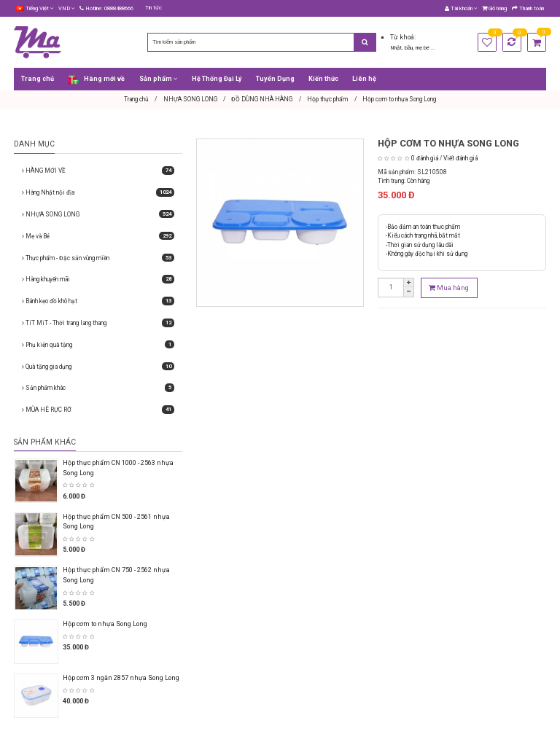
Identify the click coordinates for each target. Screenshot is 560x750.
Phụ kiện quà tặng (98, 345)
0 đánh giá (425, 158)
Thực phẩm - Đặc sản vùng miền (98, 258)
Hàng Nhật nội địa (98, 192)
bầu (409, 48)
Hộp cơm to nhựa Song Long (105, 624)
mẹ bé (423, 48)
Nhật (396, 48)
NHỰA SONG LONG (98, 214)
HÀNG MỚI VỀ (98, 171)
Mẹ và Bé (98, 236)
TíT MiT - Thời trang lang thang (98, 323)
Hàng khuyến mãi (98, 279)
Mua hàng (449, 288)
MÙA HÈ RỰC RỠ (98, 410)
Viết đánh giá (460, 158)
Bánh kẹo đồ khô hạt (98, 301)
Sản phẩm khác (98, 388)
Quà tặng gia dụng (98, 367)
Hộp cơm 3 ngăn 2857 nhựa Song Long (121, 678)
